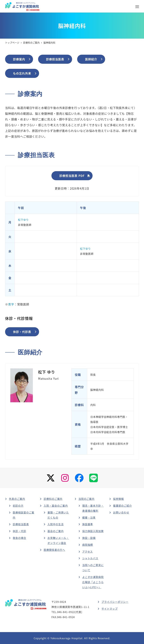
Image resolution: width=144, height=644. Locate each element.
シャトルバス (90, 558)
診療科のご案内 (53, 499)
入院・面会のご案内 (56, 506)
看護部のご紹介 (122, 506)
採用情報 (118, 499)
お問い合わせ (121, 512)
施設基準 (88, 524)
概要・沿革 (89, 517)
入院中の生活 (55, 524)
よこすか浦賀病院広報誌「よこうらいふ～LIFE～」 (93, 582)
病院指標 (88, 545)
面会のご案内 (55, 531)
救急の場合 (19, 538)
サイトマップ (109, 609)
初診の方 (18, 506)
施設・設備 (89, 538)
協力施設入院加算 (93, 531)
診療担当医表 (21, 524)
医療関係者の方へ (54, 550)
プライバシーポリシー (115, 602)
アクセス (88, 552)
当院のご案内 (86, 499)
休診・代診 (19, 531)
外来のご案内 (17, 499)
